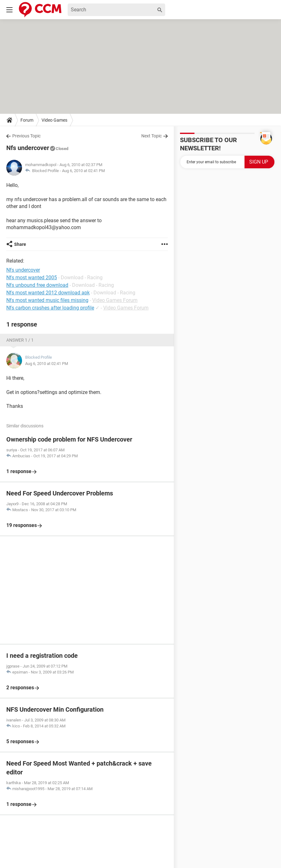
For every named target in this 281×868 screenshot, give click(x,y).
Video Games (54, 120)
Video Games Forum (115, 300)
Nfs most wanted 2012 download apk (48, 293)
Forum (27, 120)
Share (20, 244)
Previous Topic (26, 136)
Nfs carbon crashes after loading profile (50, 308)
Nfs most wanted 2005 (32, 278)
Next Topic (152, 136)
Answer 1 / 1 (20, 340)
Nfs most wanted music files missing (47, 300)
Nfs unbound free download (37, 285)
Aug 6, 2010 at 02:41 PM (83, 171)
